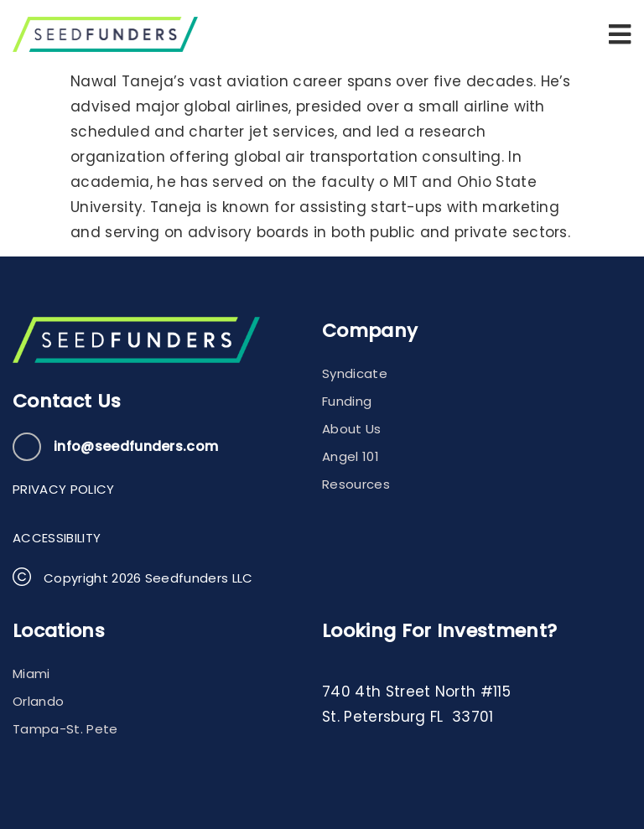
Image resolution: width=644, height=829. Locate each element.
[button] (620, 34)
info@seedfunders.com (136, 446)
